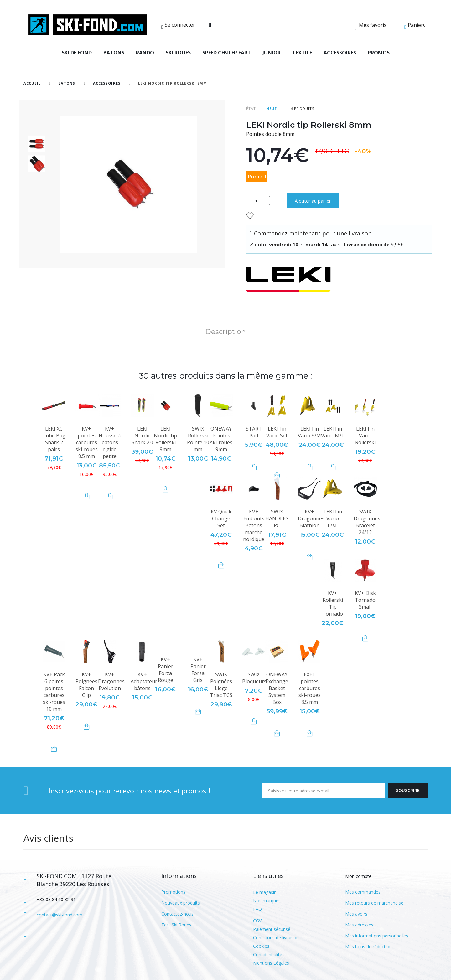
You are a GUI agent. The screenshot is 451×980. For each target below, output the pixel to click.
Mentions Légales (271, 963)
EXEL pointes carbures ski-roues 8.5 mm (310, 688)
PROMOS (379, 53)
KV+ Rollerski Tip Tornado (333, 603)
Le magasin (265, 892)
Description (225, 332)
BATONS (114, 53)
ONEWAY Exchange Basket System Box (277, 688)
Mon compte (358, 876)
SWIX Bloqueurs (254, 678)
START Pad (254, 432)
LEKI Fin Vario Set (277, 432)
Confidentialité (268, 954)
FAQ (257, 909)
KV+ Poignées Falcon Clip (86, 685)
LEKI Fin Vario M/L (333, 432)
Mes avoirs (356, 914)
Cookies (261, 946)
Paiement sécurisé (272, 929)
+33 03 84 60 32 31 (56, 899)
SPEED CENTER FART (227, 53)
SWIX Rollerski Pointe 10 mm (198, 439)
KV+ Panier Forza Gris (198, 670)
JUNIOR (272, 53)
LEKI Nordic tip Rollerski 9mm (165, 439)
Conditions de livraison (276, 938)
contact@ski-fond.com (60, 915)
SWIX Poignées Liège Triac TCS (221, 685)
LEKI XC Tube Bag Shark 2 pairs (54, 439)
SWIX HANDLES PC (277, 518)
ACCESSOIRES (340, 53)
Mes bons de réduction (368, 947)
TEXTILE (302, 53)
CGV (257, 921)
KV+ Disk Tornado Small (365, 600)
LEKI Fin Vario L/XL (333, 518)
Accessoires (107, 83)
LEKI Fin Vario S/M (309, 432)
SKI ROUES (178, 53)
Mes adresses (359, 925)
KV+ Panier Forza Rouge (166, 670)
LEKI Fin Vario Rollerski (365, 436)
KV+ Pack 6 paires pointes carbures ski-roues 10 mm (54, 692)
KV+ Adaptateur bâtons (144, 681)
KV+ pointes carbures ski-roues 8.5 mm (87, 442)
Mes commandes (363, 892)
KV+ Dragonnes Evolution (111, 681)
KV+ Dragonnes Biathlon (311, 518)
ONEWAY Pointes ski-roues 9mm (221, 439)
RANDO (145, 53)
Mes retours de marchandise (374, 903)
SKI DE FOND (77, 53)
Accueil (32, 83)
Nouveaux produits (181, 903)
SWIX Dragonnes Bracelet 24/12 (367, 522)
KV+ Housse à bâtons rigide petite (110, 442)
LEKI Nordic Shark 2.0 (142, 436)
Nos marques (267, 901)
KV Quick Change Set (221, 518)
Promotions (173, 892)
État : (252, 108)
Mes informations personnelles (377, 936)
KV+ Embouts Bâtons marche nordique (254, 525)
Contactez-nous (177, 914)
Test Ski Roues (176, 925)
